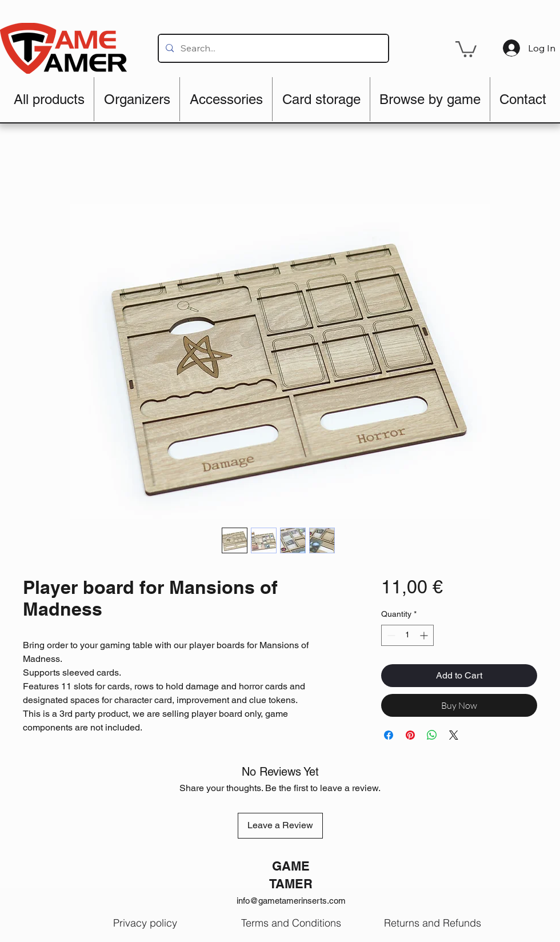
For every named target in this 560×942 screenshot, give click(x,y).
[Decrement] (390, 635)
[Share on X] (454, 735)
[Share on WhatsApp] (432, 735)
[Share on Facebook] (389, 735)
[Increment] (425, 635)
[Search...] (272, 48)
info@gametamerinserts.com (291, 901)
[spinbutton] (407, 635)
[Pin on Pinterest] (410, 735)
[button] (466, 48)
